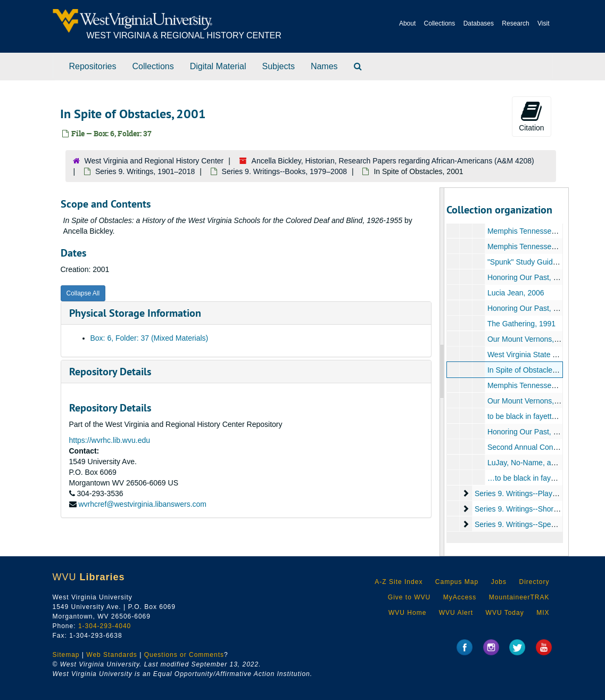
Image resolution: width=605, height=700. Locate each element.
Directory (534, 582)
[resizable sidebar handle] (442, 372)
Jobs (499, 582)
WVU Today (505, 613)
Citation (531, 116)
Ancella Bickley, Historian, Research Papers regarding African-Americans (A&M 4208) (393, 161)
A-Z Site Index (399, 582)
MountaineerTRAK (519, 597)
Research (515, 23)
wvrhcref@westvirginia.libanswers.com (142, 504)
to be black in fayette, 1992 (532, 416)
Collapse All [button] (83, 293)
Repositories (93, 66)
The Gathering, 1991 (521, 324)
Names (324, 66)
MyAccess (460, 597)
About (407, 23)
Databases (479, 23)
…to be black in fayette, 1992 (536, 478)
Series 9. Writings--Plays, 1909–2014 (536, 493)
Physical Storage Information (135, 313)
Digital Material (218, 66)
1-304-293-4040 (105, 626)
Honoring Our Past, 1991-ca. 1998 (544, 308)
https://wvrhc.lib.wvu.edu (110, 440)
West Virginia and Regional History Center (154, 161)
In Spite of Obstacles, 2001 (532, 370)
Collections (440, 23)
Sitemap (66, 655)
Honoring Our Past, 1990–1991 (539, 432)
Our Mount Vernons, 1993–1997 (540, 401)
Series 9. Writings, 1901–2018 (145, 171)
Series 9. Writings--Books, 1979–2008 (285, 171)
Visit (543, 23)
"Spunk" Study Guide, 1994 (533, 262)
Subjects (279, 66)
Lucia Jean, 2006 (516, 293)
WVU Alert (456, 613)
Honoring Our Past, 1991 (529, 277)
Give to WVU (409, 597)
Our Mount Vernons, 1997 (530, 339)
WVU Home (407, 613)
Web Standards (112, 655)
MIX (543, 613)
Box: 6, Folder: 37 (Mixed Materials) (150, 338)
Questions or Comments (184, 655)
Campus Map (457, 582)
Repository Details (110, 372)
